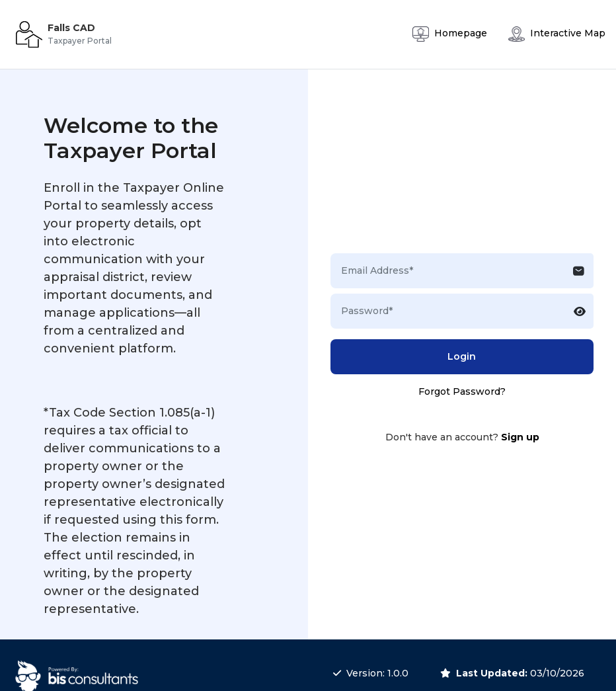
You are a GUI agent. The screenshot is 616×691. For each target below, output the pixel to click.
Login (462, 356)
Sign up (520, 437)
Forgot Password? (462, 391)
